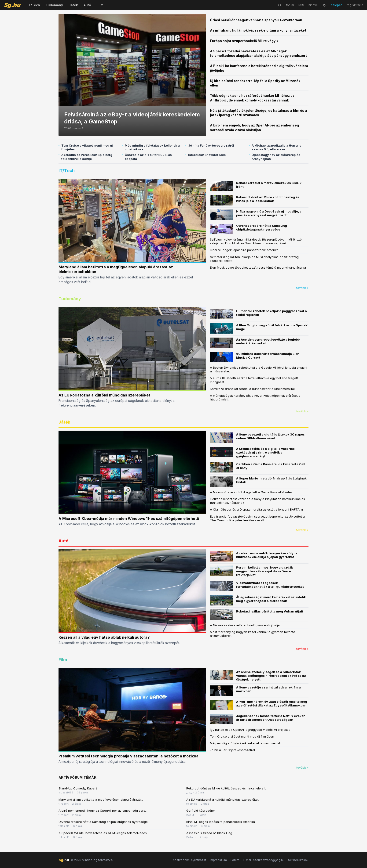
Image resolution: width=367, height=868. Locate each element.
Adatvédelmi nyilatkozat (189, 860)
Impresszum (218, 860)
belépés (337, 5)
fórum (290, 5)
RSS (301, 5)
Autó (87, 5)
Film (100, 5)
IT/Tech (34, 5)
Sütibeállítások (298, 860)
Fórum (235, 860)
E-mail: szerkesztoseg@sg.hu (264, 860)
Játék (73, 5)
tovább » (302, 288)
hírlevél (314, 5)
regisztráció (355, 5)
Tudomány (54, 5)
